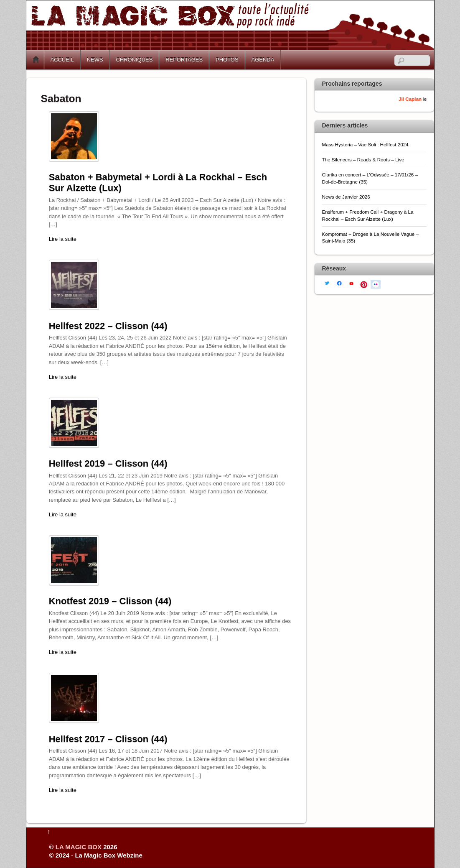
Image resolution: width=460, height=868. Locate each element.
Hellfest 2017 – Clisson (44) (108, 739)
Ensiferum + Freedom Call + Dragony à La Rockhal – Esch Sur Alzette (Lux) (368, 215)
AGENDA (263, 60)
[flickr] (376, 284)
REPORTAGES (184, 60)
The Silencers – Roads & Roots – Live (363, 160)
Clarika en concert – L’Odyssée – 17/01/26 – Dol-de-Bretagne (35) (370, 178)
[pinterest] (363, 284)
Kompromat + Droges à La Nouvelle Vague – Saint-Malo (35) (370, 237)
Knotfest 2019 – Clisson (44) (110, 601)
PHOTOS (227, 60)
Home (36, 60)
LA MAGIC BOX (79, 847)
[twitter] (327, 282)
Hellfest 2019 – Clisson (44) (108, 463)
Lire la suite (63, 239)
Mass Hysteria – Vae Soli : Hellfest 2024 (365, 144)
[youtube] (351, 283)
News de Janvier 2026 (346, 197)
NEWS (95, 60)
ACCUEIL (62, 60)
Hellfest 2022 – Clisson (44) (108, 326)
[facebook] (339, 282)
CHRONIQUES (135, 60)
